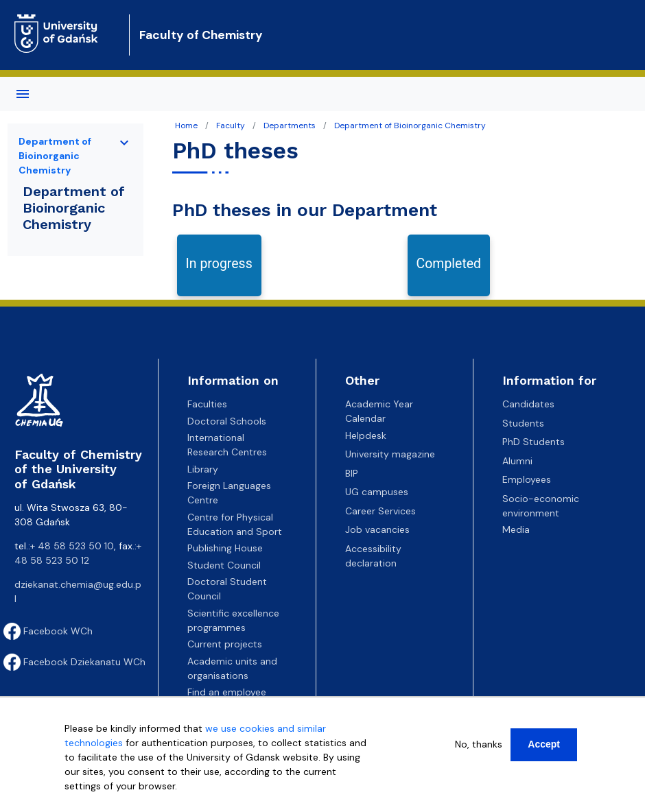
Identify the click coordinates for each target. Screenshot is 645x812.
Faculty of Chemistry (201, 35)
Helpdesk (366, 435)
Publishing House (225, 548)
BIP (352, 473)
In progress (219, 264)
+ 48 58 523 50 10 (72, 546)
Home (186, 126)
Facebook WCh (48, 631)
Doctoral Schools (227, 421)
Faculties (207, 404)
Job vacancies (377, 529)
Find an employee (227, 692)
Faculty (231, 126)
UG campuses (377, 492)
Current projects (225, 644)
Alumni (517, 461)
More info (86, 800)
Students (523, 423)
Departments (290, 126)
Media (516, 529)
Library (203, 469)
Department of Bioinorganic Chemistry (410, 126)
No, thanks (479, 744)
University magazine (390, 454)
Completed (449, 264)
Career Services (380, 511)
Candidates (528, 404)
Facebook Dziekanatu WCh (74, 662)
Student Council (224, 565)
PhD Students (533, 442)
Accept (544, 744)
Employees (527, 479)
